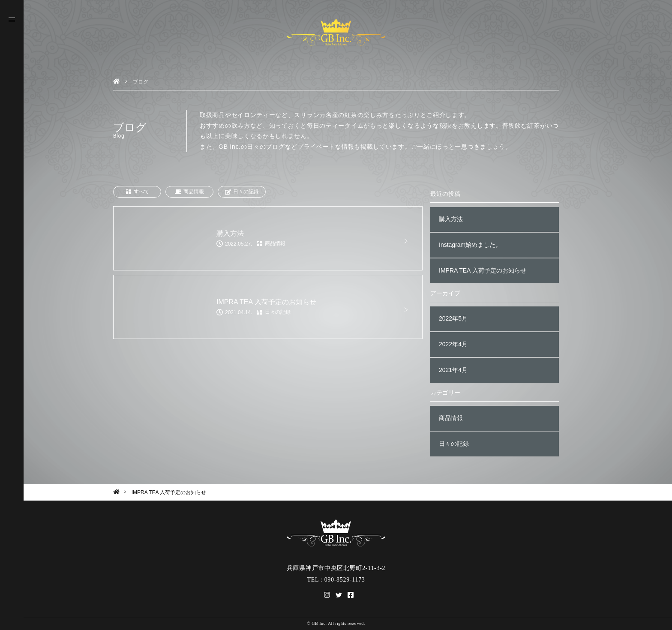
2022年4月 (453, 344)
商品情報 (189, 192)
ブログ (141, 82)
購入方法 (451, 219)
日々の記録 (242, 192)
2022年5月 (453, 318)
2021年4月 (453, 370)
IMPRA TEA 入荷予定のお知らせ (483, 270)
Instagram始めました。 (470, 245)
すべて (137, 192)
